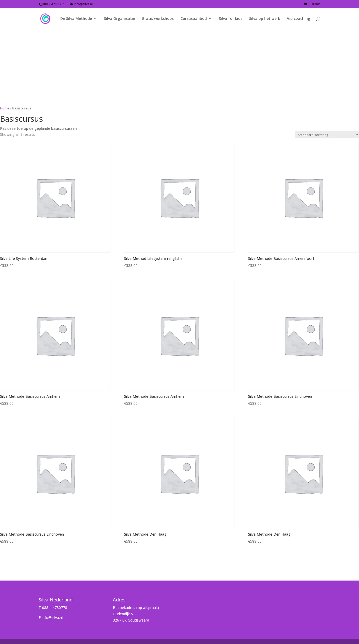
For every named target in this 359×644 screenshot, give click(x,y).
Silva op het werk (265, 19)
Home (5, 108)
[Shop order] (327, 135)
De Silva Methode (76, 19)
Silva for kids (231, 19)
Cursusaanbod (194, 19)
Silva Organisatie (119, 19)
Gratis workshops (158, 19)
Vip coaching (299, 19)
